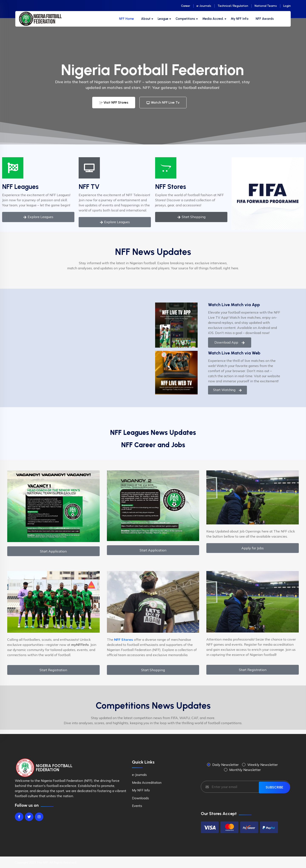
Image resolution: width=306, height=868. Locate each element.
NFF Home (126, 19)
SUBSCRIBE (274, 787)
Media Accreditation (147, 783)
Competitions (185, 19)
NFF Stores (171, 187)
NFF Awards (265, 19)
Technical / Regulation (233, 6)
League (163, 19)
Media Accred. (213, 19)
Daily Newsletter (225, 765)
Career (186, 6)
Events (137, 806)
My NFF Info (240, 19)
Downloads (140, 798)
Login (287, 6)
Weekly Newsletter (263, 765)
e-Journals (204, 6)
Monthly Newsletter (245, 770)
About (146, 19)
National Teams (266, 6)
